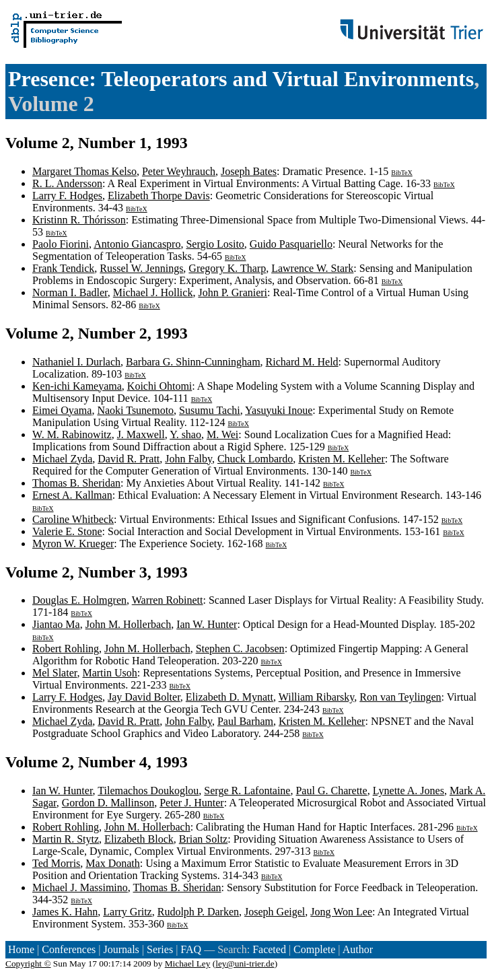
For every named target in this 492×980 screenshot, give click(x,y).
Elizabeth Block (139, 839)
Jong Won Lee (341, 912)
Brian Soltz (203, 839)
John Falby (188, 459)
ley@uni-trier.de (245, 964)
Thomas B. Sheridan (76, 483)
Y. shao (185, 434)
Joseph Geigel (275, 912)
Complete (314, 949)
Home (21, 949)
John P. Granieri (233, 292)
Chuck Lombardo (255, 459)
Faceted (269, 949)
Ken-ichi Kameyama (77, 386)
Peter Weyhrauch (179, 171)
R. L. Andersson (67, 183)
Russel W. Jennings (141, 268)
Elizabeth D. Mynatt (230, 697)
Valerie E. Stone (67, 531)
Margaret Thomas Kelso (84, 171)
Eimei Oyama (62, 410)
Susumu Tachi (210, 410)
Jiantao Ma (56, 624)
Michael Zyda (62, 459)
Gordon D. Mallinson (108, 803)
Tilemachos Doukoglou (148, 791)
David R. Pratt (129, 459)
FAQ (191, 949)
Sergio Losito (215, 244)
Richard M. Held (302, 362)
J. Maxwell (141, 434)
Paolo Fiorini (61, 244)
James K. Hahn (65, 912)
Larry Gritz (127, 912)
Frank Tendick (63, 268)
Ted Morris (56, 863)
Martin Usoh (109, 673)
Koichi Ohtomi (160, 386)
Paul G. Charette (331, 791)
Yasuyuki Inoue (279, 410)
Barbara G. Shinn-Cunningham (193, 362)
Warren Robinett (168, 600)
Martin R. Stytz (66, 839)
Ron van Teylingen (400, 697)
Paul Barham (245, 721)
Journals (121, 949)
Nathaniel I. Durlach (76, 362)
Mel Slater (55, 673)
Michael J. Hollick (153, 292)
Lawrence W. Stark (312, 268)
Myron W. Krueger (73, 544)
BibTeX (402, 173)
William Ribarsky (317, 697)
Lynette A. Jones (409, 791)
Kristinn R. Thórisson (79, 220)
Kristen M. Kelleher (341, 459)
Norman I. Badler (70, 292)
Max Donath (112, 863)
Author (358, 949)
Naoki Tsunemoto (135, 410)
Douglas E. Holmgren (79, 600)
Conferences (69, 949)
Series (160, 949)
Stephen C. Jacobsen (240, 649)
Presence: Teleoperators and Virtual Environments (241, 79)
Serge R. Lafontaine (247, 791)
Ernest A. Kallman (72, 495)
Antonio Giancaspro (137, 244)
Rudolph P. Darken (198, 912)
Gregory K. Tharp (227, 268)
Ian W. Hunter (207, 624)
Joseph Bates (249, 171)
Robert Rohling (66, 649)
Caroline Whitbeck (73, 519)
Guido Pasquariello (291, 244)
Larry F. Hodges (67, 196)
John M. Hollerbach (129, 624)
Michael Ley (188, 964)
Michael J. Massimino (80, 887)
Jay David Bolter (144, 697)
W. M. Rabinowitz (72, 434)
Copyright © (28, 964)
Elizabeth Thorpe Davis (159, 196)
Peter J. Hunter (192, 803)
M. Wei (222, 434)
